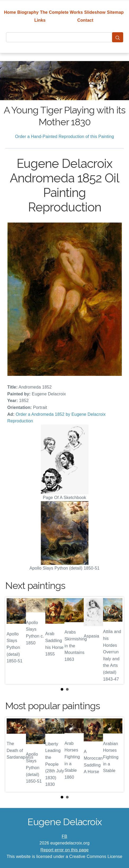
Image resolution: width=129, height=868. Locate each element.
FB (64, 836)
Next (115, 640)
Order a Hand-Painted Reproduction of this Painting (65, 137)
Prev (14, 640)
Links (40, 20)
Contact (85, 20)
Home (10, 12)
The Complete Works (61, 12)
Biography (28, 12)
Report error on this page (65, 850)
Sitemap (115, 12)
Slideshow (95, 12)
